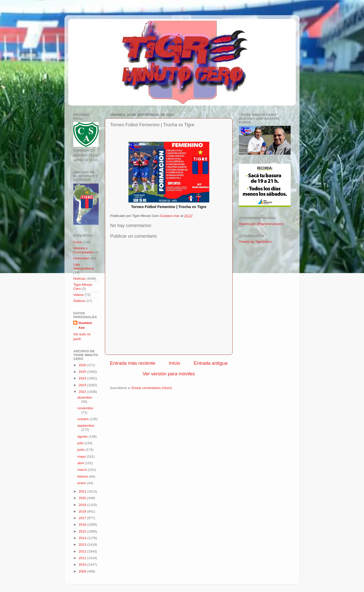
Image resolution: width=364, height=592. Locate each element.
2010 (83, 565)
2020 (83, 498)
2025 (83, 372)
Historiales (81, 258)
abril (81, 463)
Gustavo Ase (85, 325)
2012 (83, 551)
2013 (83, 545)
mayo (82, 456)
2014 (83, 538)
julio (81, 443)
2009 (83, 571)
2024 (83, 378)
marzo (83, 470)
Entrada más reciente (133, 363)
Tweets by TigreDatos (255, 242)
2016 (83, 525)
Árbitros (79, 301)
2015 (83, 531)
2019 (83, 505)
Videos (78, 295)
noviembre (85, 408)
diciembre (85, 397)
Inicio (175, 363)
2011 (83, 558)
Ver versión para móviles (169, 374)
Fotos (78, 242)
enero (82, 483)
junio (81, 450)
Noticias (79, 279)
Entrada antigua (211, 363)
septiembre (86, 426)
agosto (83, 436)
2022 (83, 392)
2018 (83, 511)
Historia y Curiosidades (83, 250)
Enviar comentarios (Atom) (152, 388)
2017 (83, 518)
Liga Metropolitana (84, 266)
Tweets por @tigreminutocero (261, 224)
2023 (83, 385)
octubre (84, 419)
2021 (83, 491)
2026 (83, 365)
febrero (83, 476)
